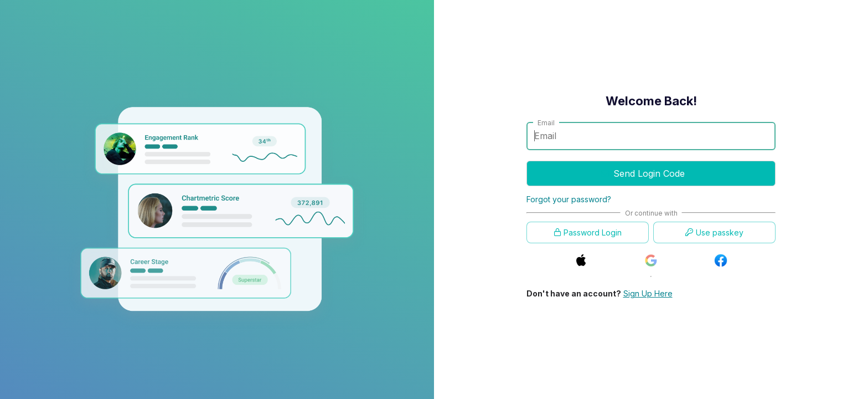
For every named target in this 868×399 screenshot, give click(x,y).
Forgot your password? (569, 199)
